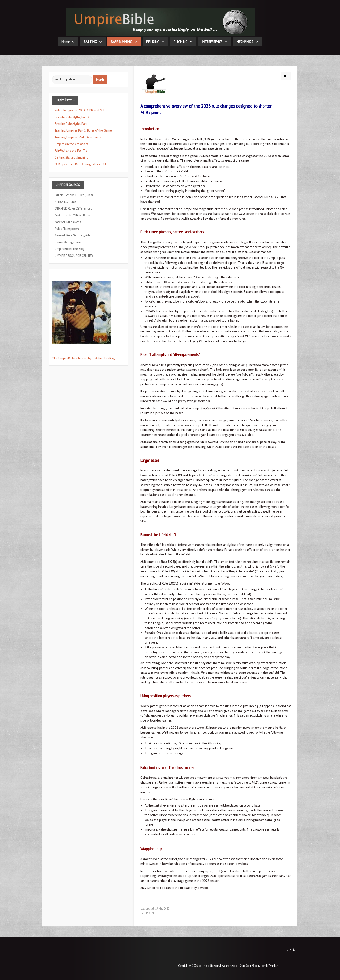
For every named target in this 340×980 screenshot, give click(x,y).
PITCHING (181, 42)
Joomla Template (270, 966)
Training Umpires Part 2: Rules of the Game (83, 131)
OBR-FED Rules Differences (73, 208)
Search (100, 80)
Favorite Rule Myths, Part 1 (71, 124)
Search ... (52, 75)
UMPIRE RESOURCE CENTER (74, 256)
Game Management (68, 242)
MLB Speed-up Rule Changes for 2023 (80, 164)
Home (66, 42)
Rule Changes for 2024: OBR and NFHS (81, 110)
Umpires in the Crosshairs (71, 144)
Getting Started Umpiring (71, 158)
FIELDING (153, 42)
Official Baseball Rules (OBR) (74, 195)
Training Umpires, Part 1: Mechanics (78, 137)
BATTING (90, 42)
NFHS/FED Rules (65, 202)
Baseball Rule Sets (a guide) (73, 235)
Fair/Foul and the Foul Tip (71, 151)
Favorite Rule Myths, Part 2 (72, 117)
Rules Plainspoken (67, 229)
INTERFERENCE (212, 42)
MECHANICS (245, 42)
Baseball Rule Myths (68, 222)
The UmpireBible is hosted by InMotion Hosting (83, 358)
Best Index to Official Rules (72, 215)
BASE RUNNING (121, 42)
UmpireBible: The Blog (69, 249)
